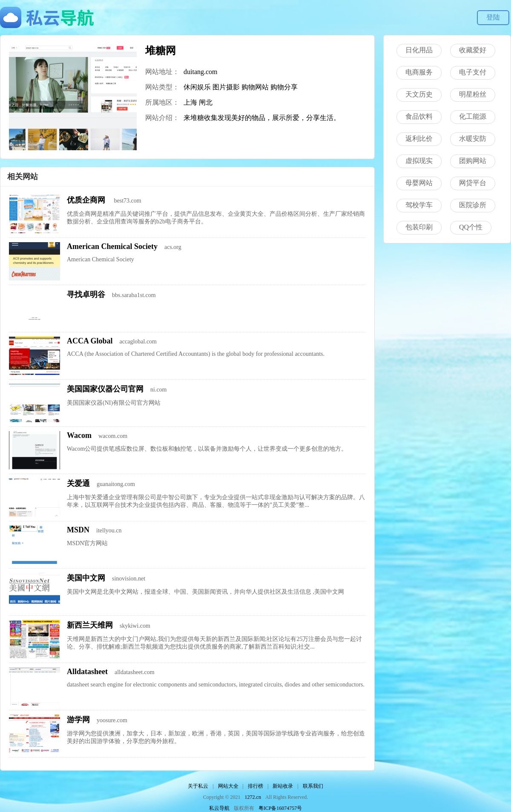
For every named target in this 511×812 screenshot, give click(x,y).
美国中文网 (86, 578)
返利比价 (419, 139)
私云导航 (219, 808)
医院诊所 (473, 205)
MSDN (78, 530)
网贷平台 (473, 183)
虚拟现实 (419, 161)
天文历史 (419, 94)
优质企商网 (87, 200)
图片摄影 (226, 87)
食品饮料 (419, 116)
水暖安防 (473, 139)
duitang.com (201, 72)
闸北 (206, 102)
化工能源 (473, 116)
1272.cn (253, 797)
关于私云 (198, 786)
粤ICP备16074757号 (280, 808)
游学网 (78, 720)
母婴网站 (419, 183)
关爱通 (78, 483)
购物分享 (284, 87)
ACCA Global (90, 341)
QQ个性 (471, 227)
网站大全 (228, 786)
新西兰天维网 (90, 625)
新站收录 (283, 786)
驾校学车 (419, 205)
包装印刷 (419, 227)
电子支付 (473, 72)
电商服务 (419, 72)
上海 (190, 102)
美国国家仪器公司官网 (105, 389)
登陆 (493, 17)
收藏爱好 (473, 50)
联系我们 (313, 786)
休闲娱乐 (197, 87)
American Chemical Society (112, 246)
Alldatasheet (87, 672)
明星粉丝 (473, 94)
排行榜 (255, 786)
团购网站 (473, 161)
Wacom (79, 435)
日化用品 (419, 50)
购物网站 (255, 87)
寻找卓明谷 (86, 294)
